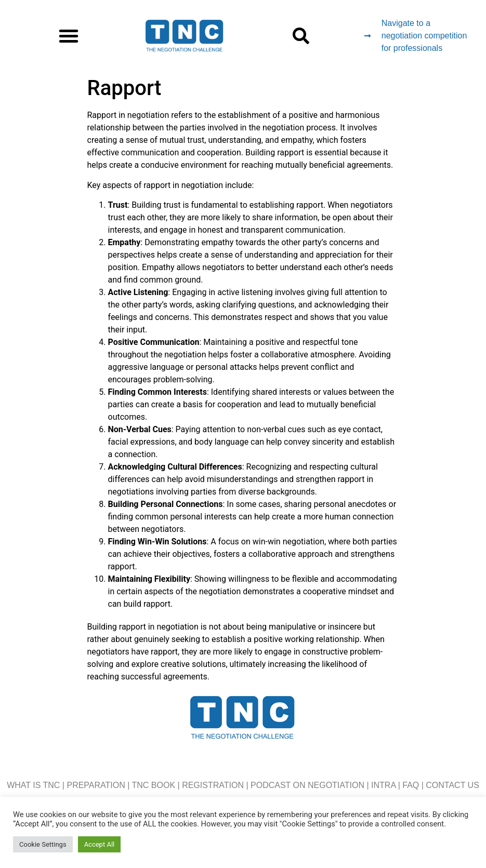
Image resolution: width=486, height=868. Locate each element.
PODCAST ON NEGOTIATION (307, 785)
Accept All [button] (100, 844)
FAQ (411, 785)
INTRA (383, 785)
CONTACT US (452, 785)
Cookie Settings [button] (43, 844)
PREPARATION (96, 785)
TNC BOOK (154, 785)
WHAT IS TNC (33, 785)
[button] (69, 36)
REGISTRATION (213, 785)
